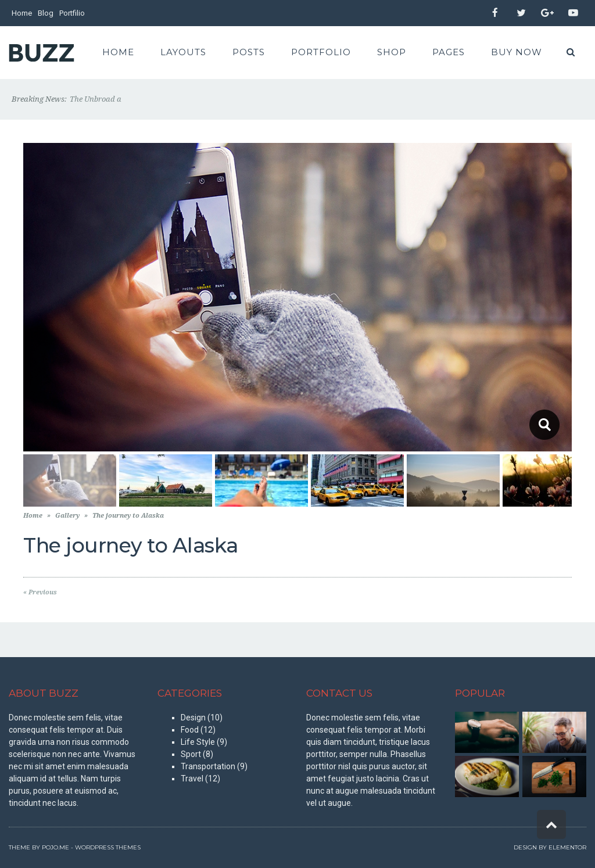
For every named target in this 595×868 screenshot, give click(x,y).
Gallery (67, 516)
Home (22, 13)
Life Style (198, 742)
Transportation (208, 766)
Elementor (567, 847)
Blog (46, 13)
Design (193, 718)
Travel (192, 779)
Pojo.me (55, 847)
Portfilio (72, 13)
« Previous (40, 592)
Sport (191, 754)
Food (190, 730)
